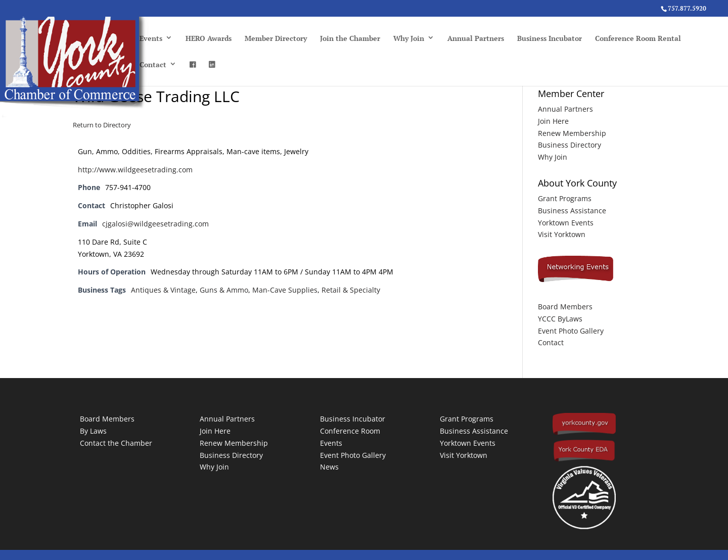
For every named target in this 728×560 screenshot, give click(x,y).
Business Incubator (550, 38)
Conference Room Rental (638, 38)
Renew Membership (572, 133)
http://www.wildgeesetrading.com (135, 170)
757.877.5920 (687, 8)
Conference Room (350, 431)
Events (151, 38)
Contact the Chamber (116, 443)
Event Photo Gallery (571, 331)
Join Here (553, 121)
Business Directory (570, 145)
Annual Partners (476, 38)
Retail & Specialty (351, 290)
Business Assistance (572, 211)
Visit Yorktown (562, 234)
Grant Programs (565, 198)
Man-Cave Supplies (285, 290)
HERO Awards (209, 38)
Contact (153, 64)
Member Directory (276, 38)
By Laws (93, 431)
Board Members (565, 307)
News (329, 467)
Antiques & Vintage (163, 290)
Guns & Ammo (224, 290)
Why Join (409, 38)
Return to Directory (102, 125)
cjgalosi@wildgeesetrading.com (155, 224)
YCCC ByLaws (560, 319)
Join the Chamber (350, 38)
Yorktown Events (566, 223)
